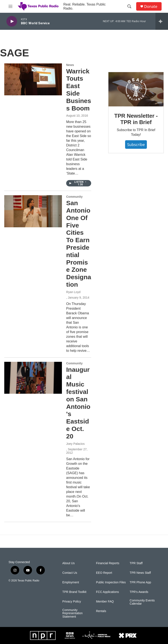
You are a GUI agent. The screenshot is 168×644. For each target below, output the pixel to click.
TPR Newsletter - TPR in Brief (136, 119)
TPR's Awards (139, 592)
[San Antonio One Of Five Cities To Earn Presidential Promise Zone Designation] (33, 211)
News (70, 65)
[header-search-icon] (129, 6)
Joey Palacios (75, 444)
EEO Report (104, 573)
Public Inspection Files (111, 582)
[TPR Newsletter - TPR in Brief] (136, 89)
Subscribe (136, 145)
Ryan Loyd (73, 292)
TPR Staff (136, 563)
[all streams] (162, 21)
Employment (71, 582)
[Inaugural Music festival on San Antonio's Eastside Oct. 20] (33, 378)
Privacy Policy (72, 602)
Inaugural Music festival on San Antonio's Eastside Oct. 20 (78, 403)
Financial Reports (108, 563)
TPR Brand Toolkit (74, 592)
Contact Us (70, 573)
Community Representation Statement (72, 613)
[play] (12, 21)
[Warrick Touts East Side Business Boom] (33, 79)
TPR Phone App (140, 582)
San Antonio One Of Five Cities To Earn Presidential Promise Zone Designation (79, 244)
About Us (69, 563)
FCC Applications (107, 592)
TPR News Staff (140, 573)
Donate (151, 6)
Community (74, 197)
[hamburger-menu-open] (10, 6)
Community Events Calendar (142, 602)
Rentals (101, 611)
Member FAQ (105, 602)
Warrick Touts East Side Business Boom (79, 90)
